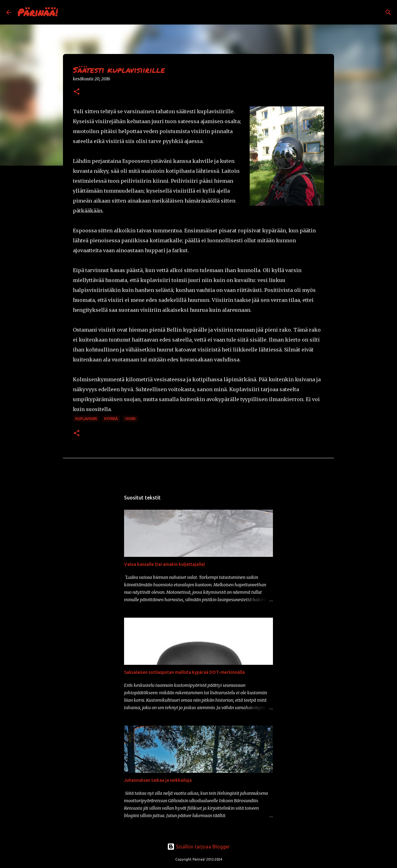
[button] (77, 92)
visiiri (130, 419)
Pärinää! (38, 12)
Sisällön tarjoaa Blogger (198, 847)
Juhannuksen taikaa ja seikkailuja (158, 780)
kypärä (111, 419)
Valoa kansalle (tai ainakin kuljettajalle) (165, 564)
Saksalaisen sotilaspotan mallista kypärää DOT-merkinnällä (184, 672)
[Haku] (66, 12)
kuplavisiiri (86, 419)
